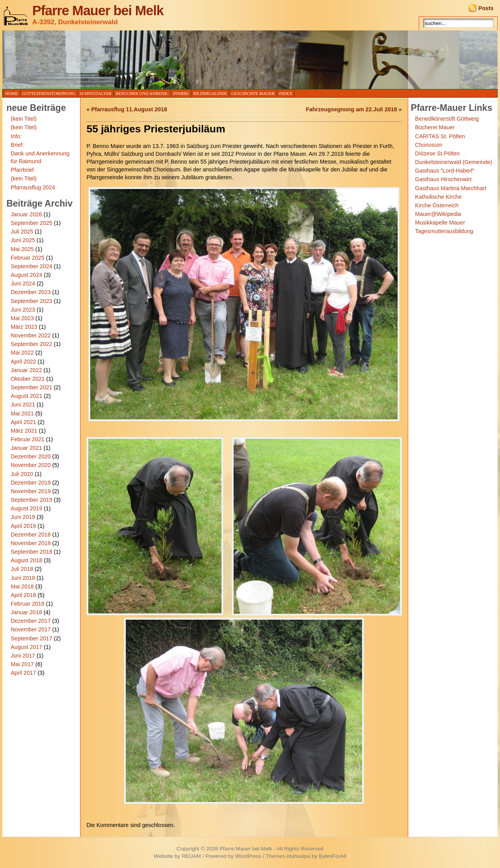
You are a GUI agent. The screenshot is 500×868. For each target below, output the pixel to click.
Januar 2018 (26, 612)
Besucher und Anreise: (142, 93)
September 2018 (31, 552)
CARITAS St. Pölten (440, 136)
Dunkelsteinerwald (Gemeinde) (454, 162)
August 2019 (26, 508)
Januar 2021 (26, 448)
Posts (486, 8)
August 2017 (26, 647)
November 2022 (30, 335)
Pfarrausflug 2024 (33, 187)
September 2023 (31, 301)
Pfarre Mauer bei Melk (98, 11)
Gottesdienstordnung (49, 93)
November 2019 (30, 491)
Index (286, 93)
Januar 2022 (26, 370)
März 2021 (24, 431)
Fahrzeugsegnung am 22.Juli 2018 (352, 109)
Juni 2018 (23, 578)
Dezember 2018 (30, 535)
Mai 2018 (22, 586)
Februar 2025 (27, 258)
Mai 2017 (22, 664)
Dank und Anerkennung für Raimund (40, 157)
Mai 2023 (22, 318)
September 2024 (31, 266)
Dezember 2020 (30, 456)
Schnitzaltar (96, 93)
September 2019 (31, 500)
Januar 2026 (26, 214)
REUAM (191, 856)
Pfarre (181, 93)
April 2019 (23, 526)
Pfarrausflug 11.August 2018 (129, 109)
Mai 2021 (22, 414)
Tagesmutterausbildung (444, 231)
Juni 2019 (23, 517)
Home (11, 93)
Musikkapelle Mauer (440, 223)
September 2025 (31, 223)
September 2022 (31, 344)
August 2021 (26, 396)
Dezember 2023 (30, 292)
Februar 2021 (27, 439)
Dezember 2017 (30, 621)
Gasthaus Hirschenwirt (444, 179)
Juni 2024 (23, 283)
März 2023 (24, 327)
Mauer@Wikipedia (438, 214)
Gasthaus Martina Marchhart (451, 188)
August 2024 (26, 275)
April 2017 (23, 673)
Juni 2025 (23, 240)
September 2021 (31, 387)
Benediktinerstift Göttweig (447, 119)
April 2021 (23, 422)
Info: (16, 136)
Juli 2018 (22, 569)
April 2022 (23, 362)
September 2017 (31, 638)
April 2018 (23, 595)
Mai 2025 (22, 249)
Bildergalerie (210, 93)
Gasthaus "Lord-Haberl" (445, 171)
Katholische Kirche (438, 197)
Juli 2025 (22, 232)
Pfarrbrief (22, 170)
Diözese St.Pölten (437, 153)
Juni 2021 (23, 405)
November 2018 (30, 543)
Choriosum (429, 145)
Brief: (17, 145)
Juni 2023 (23, 310)
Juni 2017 (23, 656)
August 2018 (26, 560)
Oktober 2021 (28, 379)
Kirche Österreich (437, 205)
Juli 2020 (22, 474)
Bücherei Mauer (435, 127)
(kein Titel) (23, 119)
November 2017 (30, 629)
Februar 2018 (27, 604)
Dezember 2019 (30, 483)
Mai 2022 (22, 353)
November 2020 (30, 465)
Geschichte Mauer (253, 93)
